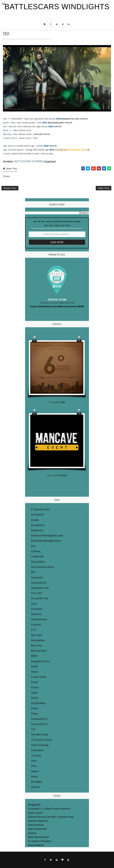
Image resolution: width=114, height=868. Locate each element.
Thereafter (37, 750)
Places (35, 672)
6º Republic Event (41, 509)
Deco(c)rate (38, 562)
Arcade (35, 520)
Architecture (38, 525)
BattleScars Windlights (57, 7)
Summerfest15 (39, 719)
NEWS (34, 666)
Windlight (36, 782)
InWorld (84, 119)
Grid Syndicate (36, 825)
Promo (35, 687)
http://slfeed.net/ (37, 829)
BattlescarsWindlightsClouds (47, 536)
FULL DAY (36, 593)
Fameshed (37, 577)
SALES (34, 698)
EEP (33, 572)
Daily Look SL (36, 813)
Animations (37, 515)
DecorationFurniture (36, 39)
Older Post (104, 188)
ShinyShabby (38, 703)
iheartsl (32, 833)
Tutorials (36, 755)
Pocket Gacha (39, 677)
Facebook (62, 475)
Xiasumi (35, 787)
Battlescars (37, 530)
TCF (33, 729)
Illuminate (37, 609)
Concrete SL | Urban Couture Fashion (49, 809)
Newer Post (10, 188)
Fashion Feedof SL (38, 821)
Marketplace (38, 640)
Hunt (34, 604)
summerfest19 (39, 724)
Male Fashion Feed (38, 837)
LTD (33, 630)
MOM (34, 656)
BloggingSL (35, 805)
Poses (34, 682)
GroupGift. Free (40, 598)
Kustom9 (36, 625)
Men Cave (37, 645)
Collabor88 (37, 556)
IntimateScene (39, 619)
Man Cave (37, 635)
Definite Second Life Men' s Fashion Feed (51, 817)
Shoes (49, 39)
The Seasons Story (41, 740)
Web (63, 402)
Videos (35, 771)
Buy (33, 546)
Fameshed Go (39, 583)
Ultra (34, 766)
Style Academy (36, 845)
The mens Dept (40, 734)
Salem (34, 693)
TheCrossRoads (40, 745)
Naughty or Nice (40, 661)
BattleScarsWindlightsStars (46, 541)
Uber (34, 761)
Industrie (36, 614)
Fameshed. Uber (40, 588)
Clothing (22, 39)
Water (34, 776)
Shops (35, 714)
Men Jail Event (39, 651)
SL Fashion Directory (40, 841)
